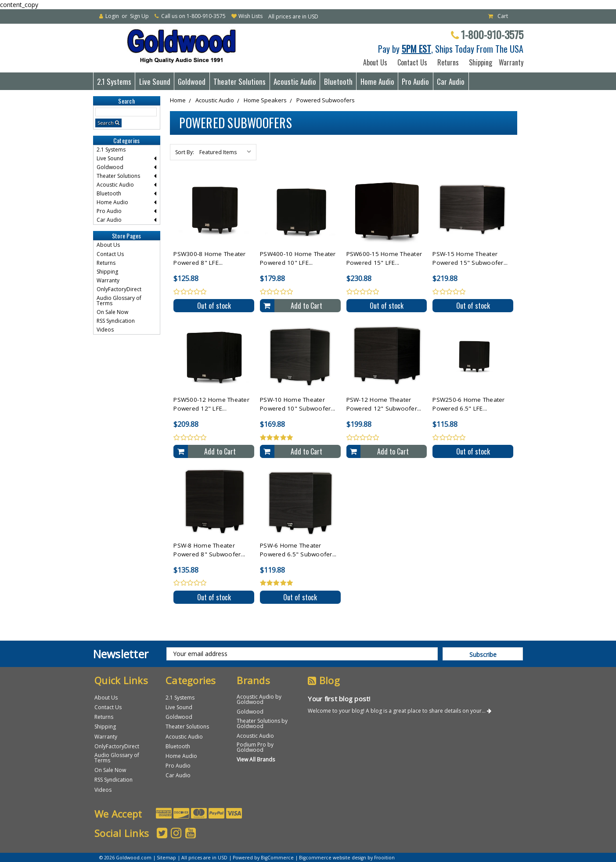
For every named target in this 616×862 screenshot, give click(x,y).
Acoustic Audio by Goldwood (259, 699)
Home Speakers (265, 100)
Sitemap (166, 858)
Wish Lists (250, 16)
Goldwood (192, 81)
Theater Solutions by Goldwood (262, 723)
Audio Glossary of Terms (119, 301)
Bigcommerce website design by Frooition (347, 858)
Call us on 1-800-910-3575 (193, 16)
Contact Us (412, 62)
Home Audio (377, 81)
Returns (448, 62)
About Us (375, 62)
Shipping (479, 62)
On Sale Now (112, 312)
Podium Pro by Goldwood (255, 747)
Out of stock (214, 306)
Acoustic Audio (295, 81)
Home (178, 100)
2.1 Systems (114, 81)
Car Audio (451, 81)
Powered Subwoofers (326, 100)
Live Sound (155, 81)
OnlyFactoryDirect (119, 289)
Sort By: (185, 152)
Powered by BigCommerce (263, 858)
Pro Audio (415, 81)
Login (112, 16)
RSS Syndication (116, 321)
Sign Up (139, 16)
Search (106, 123)
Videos (105, 330)
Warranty (509, 62)
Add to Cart (306, 306)
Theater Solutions (240, 81)
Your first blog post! (339, 699)
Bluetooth (338, 81)
